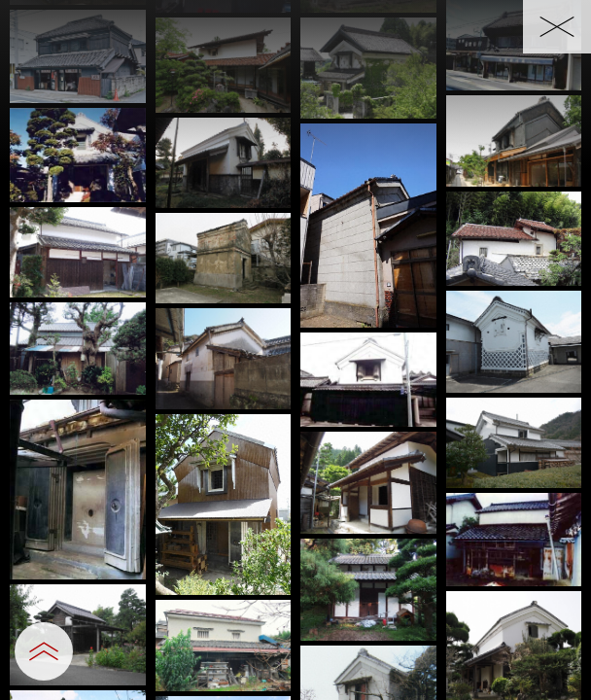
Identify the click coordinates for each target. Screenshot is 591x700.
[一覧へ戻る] (557, 27)
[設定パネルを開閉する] (44, 651)
